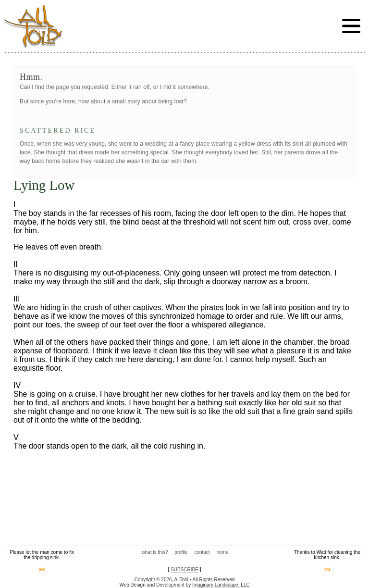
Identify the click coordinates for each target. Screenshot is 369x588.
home (222, 552)
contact (202, 552)
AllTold (33, 27)
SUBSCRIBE (184, 569)
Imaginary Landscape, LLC (221, 585)
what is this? (155, 552)
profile (181, 552)
